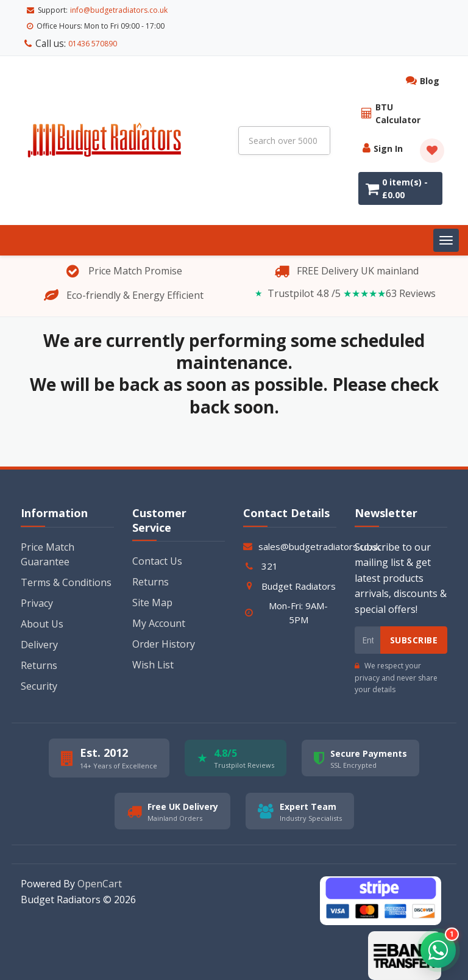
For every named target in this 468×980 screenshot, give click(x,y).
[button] (438, 950)
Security (39, 674)
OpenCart (100, 871)
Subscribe (414, 628)
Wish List (153, 653)
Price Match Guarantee (48, 542)
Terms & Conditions (66, 570)
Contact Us (157, 549)
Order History (164, 632)
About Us (42, 612)
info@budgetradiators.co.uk (119, 26)
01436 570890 (87, 10)
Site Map (152, 590)
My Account (159, 611)
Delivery (39, 632)
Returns (39, 653)
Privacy (37, 591)
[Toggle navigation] (446, 228)
